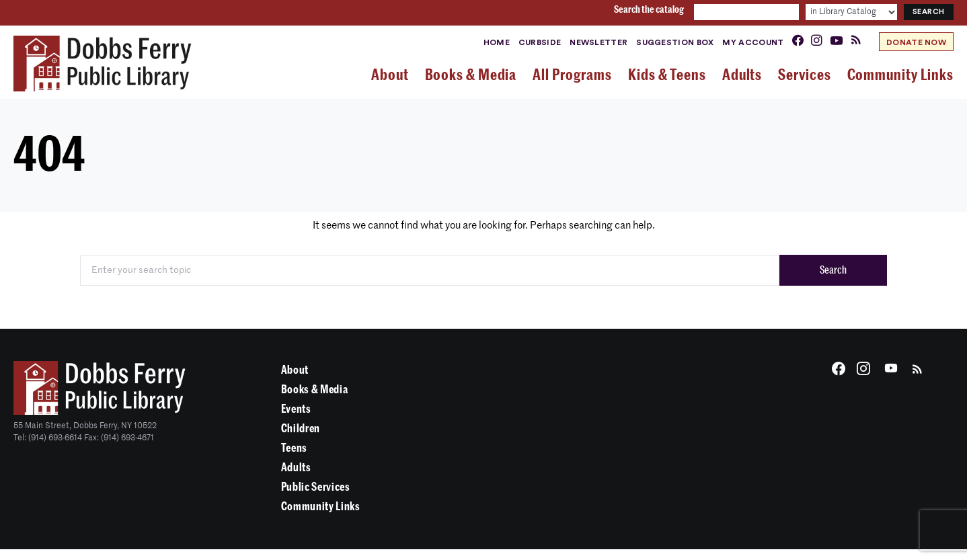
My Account (753, 42)
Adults (296, 468)
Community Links (321, 507)
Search (833, 270)
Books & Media (315, 390)
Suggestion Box (675, 42)
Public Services (316, 487)
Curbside (540, 42)
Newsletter (598, 42)
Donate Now (916, 42)
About (295, 370)
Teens (294, 448)
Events (296, 409)
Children (301, 429)
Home (497, 42)
